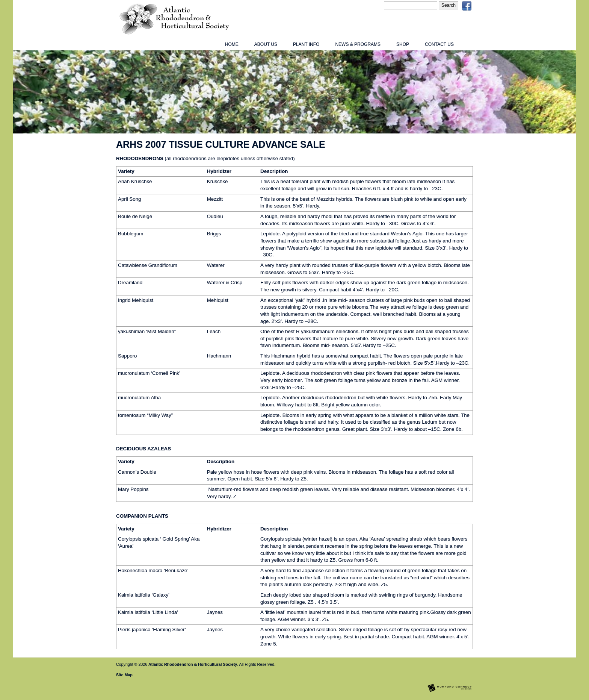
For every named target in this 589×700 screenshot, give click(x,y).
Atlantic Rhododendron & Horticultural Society (193, 664)
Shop (403, 44)
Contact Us (439, 44)
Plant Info (306, 44)
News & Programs (358, 44)
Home (232, 44)
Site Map (124, 675)
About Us (266, 44)
